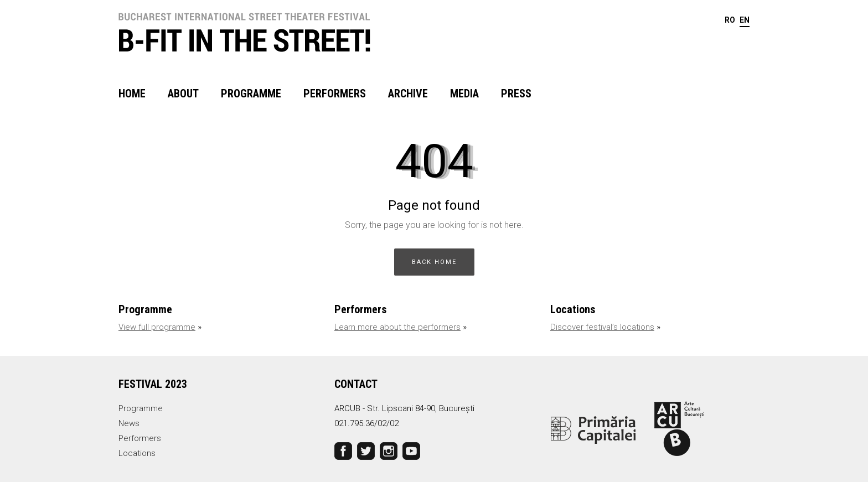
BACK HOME (434, 262)
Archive (408, 94)
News (129, 423)
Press (516, 94)
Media (464, 94)
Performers (335, 94)
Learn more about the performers (397, 327)
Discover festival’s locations (602, 327)
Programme (251, 94)
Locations (137, 453)
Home (132, 94)
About (183, 94)
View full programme (157, 327)
